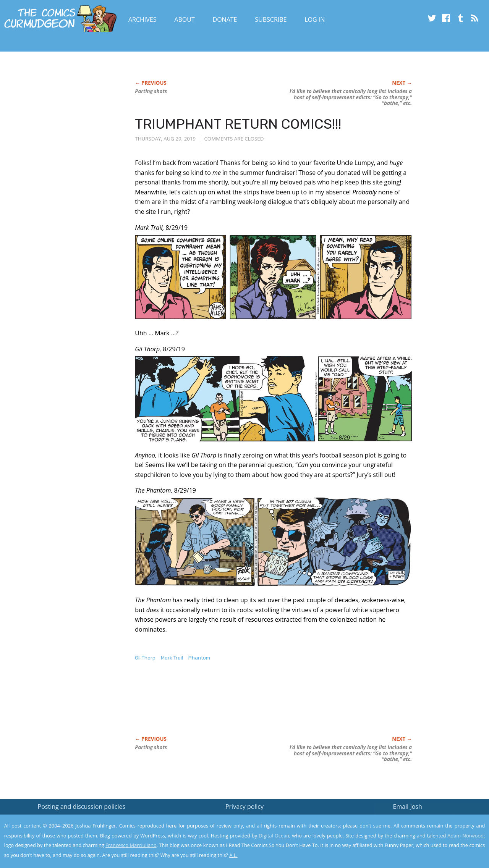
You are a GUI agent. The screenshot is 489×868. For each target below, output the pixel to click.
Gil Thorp (145, 658)
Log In (315, 19)
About (184, 19)
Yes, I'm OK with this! (424, 840)
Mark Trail (172, 658)
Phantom (199, 658)
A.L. (233, 855)
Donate (225, 19)
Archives (142, 19)
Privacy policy (244, 807)
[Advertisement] (274, 706)
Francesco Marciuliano (131, 845)
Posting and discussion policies (82, 807)
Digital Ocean (274, 836)
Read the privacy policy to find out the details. (421, 820)
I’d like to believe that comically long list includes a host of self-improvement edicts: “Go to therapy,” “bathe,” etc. (351, 97)
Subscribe (271, 19)
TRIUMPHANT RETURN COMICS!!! (238, 124)
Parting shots (151, 91)
